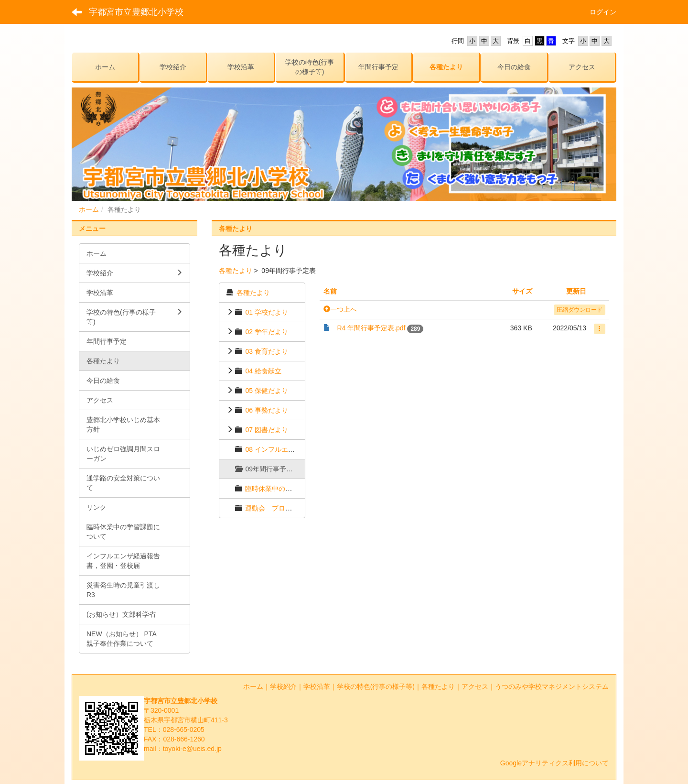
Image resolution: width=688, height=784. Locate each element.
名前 (330, 291)
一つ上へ (340, 309)
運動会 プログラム (275, 508)
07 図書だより (266, 430)
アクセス (475, 686)
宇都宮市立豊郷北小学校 (136, 12)
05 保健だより (266, 391)
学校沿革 (317, 686)
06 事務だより (266, 410)
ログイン (603, 12)
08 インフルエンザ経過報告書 (290, 449)
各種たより (236, 271)
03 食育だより (266, 351)
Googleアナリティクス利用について (554, 763)
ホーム (89, 209)
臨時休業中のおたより (279, 489)
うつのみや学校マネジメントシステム (552, 686)
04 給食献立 (263, 371)
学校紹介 (283, 686)
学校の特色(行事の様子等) (376, 686)
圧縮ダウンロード (580, 310)
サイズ (522, 291)
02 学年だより (266, 332)
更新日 (576, 291)
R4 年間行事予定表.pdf (371, 328)
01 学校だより (266, 312)
